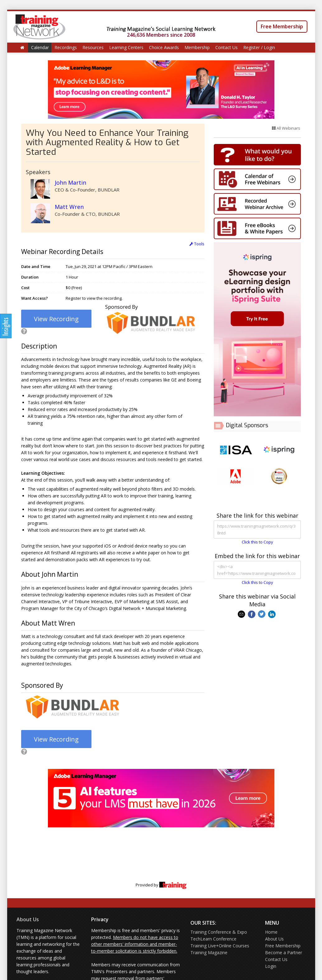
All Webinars (286, 128)
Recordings (66, 47)
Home (271, 932)
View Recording (56, 319)
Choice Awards (164, 47)
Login (271, 966)
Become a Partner (284, 952)
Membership (197, 47)
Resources (93, 47)
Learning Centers (126, 47)
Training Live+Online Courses (220, 946)
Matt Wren (69, 207)
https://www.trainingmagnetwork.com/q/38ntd (257, 529)
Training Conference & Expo (219, 932)
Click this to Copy (257, 542)
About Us (28, 919)
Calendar (40, 47)
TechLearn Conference (213, 939)
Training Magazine (209, 952)
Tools (197, 244)
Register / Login (259, 47)
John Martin (70, 183)
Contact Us (226, 47)
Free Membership (282, 26)
